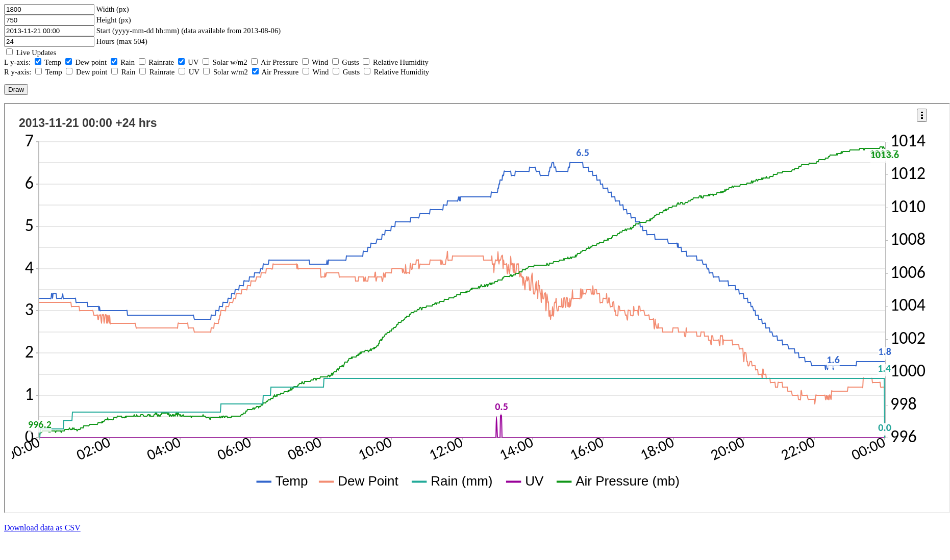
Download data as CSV (42, 528)
